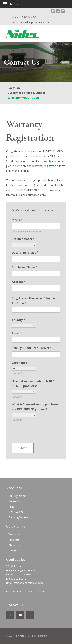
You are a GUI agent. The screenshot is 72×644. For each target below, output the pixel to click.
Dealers (13, 550)
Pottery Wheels (18, 496)
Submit (23, 448)
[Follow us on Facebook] (10, 615)
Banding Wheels (18, 517)
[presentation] (41, 433)
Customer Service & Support (27, 93)
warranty (46, 161)
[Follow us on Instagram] (30, 615)
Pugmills (14, 501)
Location (14, 88)
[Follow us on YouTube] (20, 615)
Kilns (11, 507)
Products (14, 540)
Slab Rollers (16, 512)
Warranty (14, 534)
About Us (14, 545)
